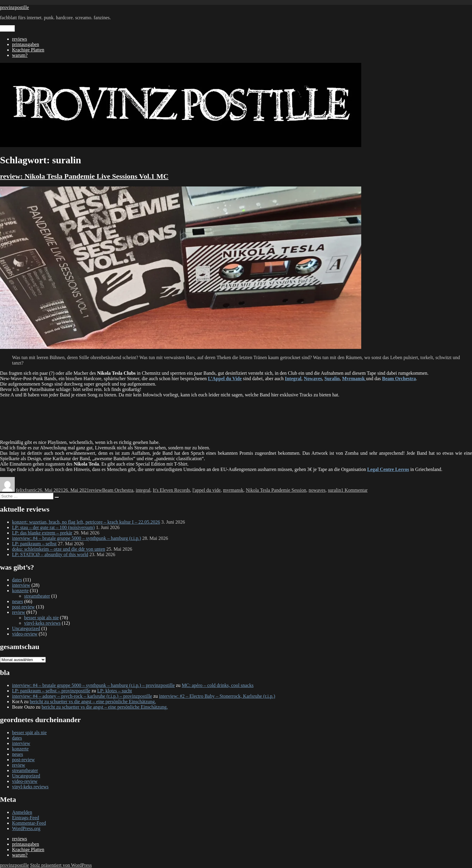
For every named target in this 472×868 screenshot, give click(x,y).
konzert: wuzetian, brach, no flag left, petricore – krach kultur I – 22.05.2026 (86, 522)
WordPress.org (26, 828)
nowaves (317, 490)
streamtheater (37, 596)
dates (17, 580)
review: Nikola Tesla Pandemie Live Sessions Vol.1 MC (84, 176)
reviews (20, 39)
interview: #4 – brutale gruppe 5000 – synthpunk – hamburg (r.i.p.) (77, 538)
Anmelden (22, 812)
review (96, 490)
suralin (334, 490)
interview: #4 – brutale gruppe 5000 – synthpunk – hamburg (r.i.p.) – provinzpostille (93, 685)
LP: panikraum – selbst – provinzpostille (51, 691)
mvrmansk (233, 490)
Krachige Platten (28, 50)
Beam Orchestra (118, 490)
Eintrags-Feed (26, 818)
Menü (7, 28)
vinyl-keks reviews (42, 623)
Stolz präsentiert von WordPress (61, 865)
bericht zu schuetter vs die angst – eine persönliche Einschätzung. (93, 702)
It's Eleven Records (172, 490)
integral (143, 490)
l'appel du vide (206, 490)
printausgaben (26, 44)
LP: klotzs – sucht (115, 691)
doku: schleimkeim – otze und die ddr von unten (59, 549)
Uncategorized (26, 628)
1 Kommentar (354, 490)
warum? (20, 55)
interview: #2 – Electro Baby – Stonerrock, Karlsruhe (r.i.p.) (217, 696)
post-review (23, 607)
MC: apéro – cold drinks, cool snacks (218, 685)
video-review (25, 634)
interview (21, 585)
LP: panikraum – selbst (34, 544)
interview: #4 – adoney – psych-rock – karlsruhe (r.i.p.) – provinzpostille (82, 696)
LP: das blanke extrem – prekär (42, 533)
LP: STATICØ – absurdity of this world (50, 554)
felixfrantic (27, 490)
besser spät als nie (41, 618)
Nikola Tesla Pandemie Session (276, 490)
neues (17, 601)
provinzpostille (14, 7)
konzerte (20, 591)
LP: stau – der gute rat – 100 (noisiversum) (53, 527)
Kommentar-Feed (29, 823)
